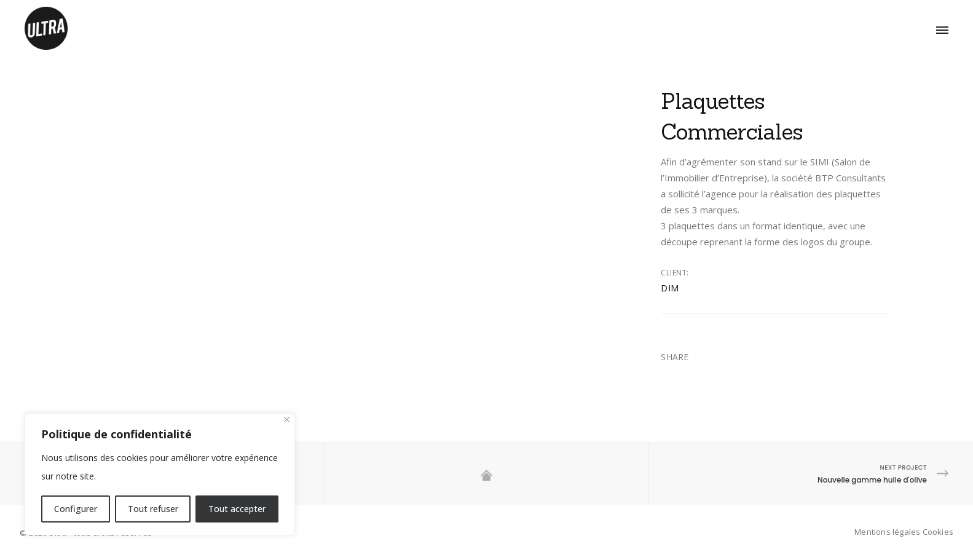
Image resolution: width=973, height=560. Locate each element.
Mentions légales (887, 532)
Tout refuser (153, 509)
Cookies (938, 532)
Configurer (76, 509)
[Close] (287, 420)
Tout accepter (237, 509)
